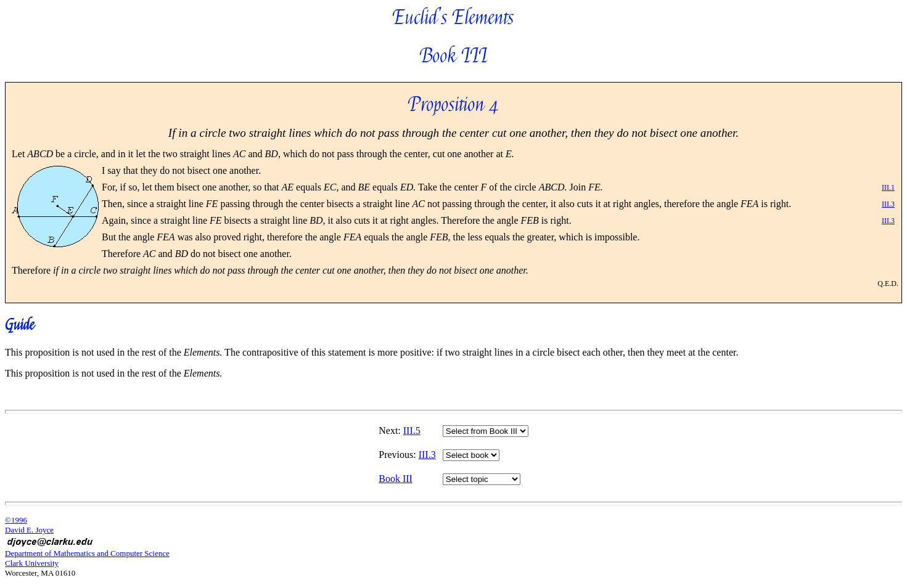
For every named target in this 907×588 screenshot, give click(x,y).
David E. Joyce (29, 530)
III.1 (888, 187)
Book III (396, 479)
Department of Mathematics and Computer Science (87, 553)
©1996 (16, 520)
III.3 (888, 204)
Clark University (32, 563)
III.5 (412, 431)
